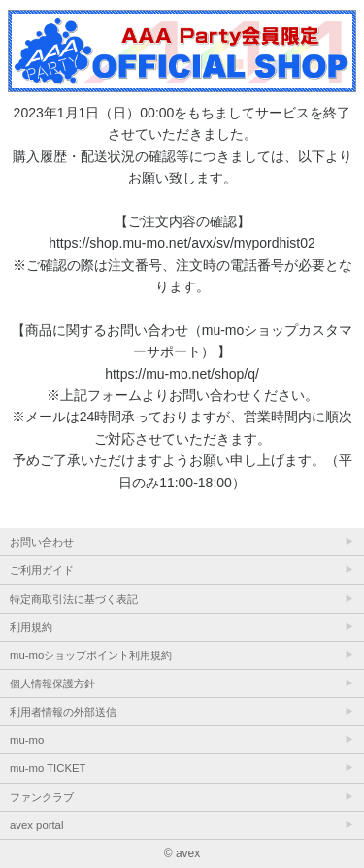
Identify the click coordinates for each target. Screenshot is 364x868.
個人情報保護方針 (52, 684)
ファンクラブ (42, 797)
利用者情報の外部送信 (63, 712)
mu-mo (27, 740)
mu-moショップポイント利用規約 (91, 655)
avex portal (36, 825)
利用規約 (31, 627)
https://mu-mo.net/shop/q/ (182, 374)
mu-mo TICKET (48, 768)
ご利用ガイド (42, 570)
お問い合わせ (42, 542)
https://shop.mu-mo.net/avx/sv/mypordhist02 (182, 243)
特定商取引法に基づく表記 (74, 599)
